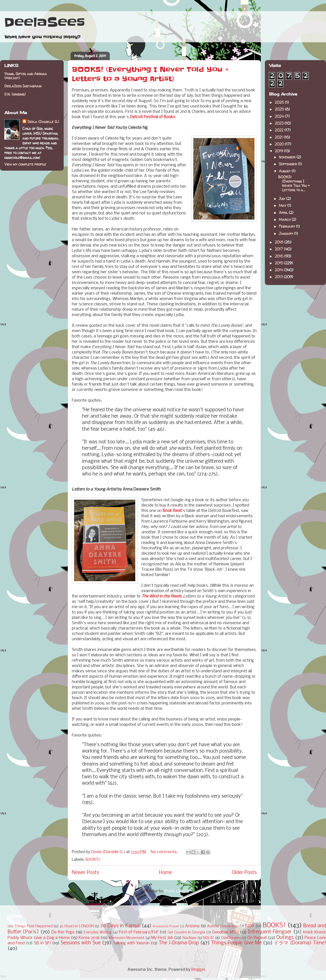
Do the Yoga (63, 932)
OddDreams (231, 938)
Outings (285, 938)
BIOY (250, 926)
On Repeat (257, 938)
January (287, 233)
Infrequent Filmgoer (270, 932)
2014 (279, 270)
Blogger (198, 970)
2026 (280, 102)
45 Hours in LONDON (77, 926)
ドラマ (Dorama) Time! (300, 943)
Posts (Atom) (177, 891)
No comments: (165, 852)
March (285, 219)
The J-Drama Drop (179, 943)
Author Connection (223, 926)
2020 (280, 144)
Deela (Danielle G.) (43, 122)
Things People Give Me (236, 943)
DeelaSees (44, 22)
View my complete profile (25, 164)
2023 (280, 123)
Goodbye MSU (225, 932)
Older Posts (244, 873)
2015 (279, 263)
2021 (279, 137)
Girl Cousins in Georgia (186, 933)
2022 (280, 130)
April (284, 213)
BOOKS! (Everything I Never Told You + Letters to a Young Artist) (150, 74)
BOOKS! (93, 860)
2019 (279, 151)
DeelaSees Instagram (23, 86)
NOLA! (208, 938)
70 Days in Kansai (120, 926)
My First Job (162, 938)
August (285, 171)
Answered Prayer (166, 926)
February (287, 226)
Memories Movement (127, 938)
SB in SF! (42, 943)
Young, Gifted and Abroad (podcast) (25, 76)
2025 (280, 109)
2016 (280, 256)
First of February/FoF (139, 932)
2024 (280, 116)
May (283, 205)
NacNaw (189, 938)
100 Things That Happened (30, 926)
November (288, 157)
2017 (279, 249)
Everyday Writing (98, 933)
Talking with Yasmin (131, 943)
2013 (279, 277)
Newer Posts (85, 873)
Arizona (192, 926)
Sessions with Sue (81, 943)
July (283, 199)
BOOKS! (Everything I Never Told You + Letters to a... (294, 183)
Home (165, 873)
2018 (280, 242)
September (288, 164)
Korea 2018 (89, 938)
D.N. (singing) (15, 94)
